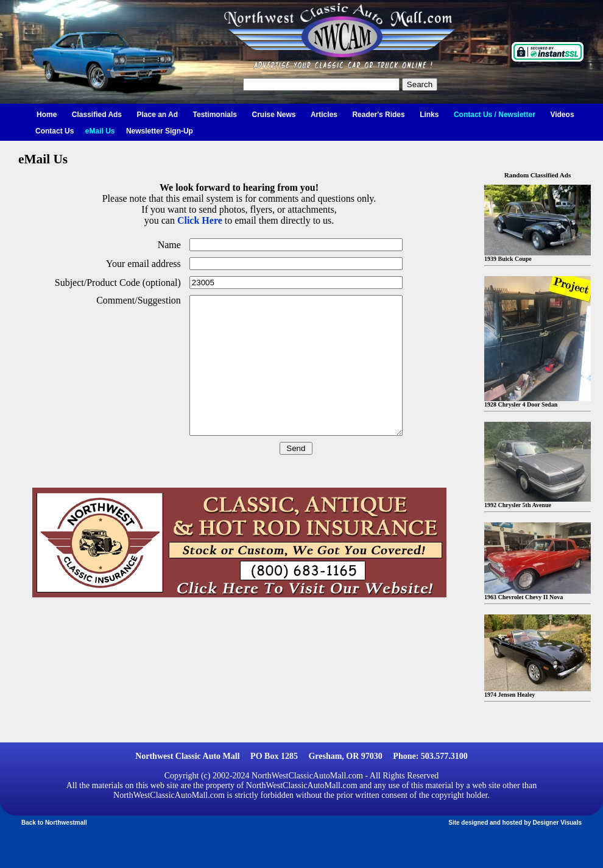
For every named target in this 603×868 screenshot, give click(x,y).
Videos (562, 115)
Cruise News (273, 115)
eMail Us (100, 131)
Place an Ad (158, 115)
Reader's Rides (378, 115)
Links (429, 115)
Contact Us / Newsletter (495, 115)
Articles (324, 115)
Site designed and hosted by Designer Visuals (515, 823)
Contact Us (55, 131)
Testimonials (215, 115)
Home (47, 115)
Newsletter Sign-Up (160, 131)
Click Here (200, 220)
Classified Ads (97, 115)
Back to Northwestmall (54, 823)
